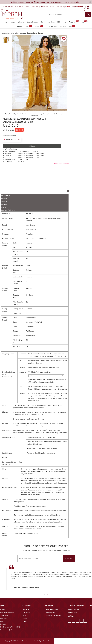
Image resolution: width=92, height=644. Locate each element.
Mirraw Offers (73, 613)
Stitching (4, 201)
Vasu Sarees (30, 225)
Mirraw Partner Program (53, 615)
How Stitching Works (7, 613)
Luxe (28, 26)
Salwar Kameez (33, 22)
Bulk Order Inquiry (61, 7)
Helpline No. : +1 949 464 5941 (10, 627)
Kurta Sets (30, 322)
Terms (25, 618)
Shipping (4, 199)
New (6, 22)
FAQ (2, 621)
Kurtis (43, 22)
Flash (72, 26)
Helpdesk (3, 624)
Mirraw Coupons (73, 610)
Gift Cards (76, 7)
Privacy (25, 621)
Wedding (74, 22)
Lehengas (21, 22)
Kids (59, 22)
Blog (24, 615)
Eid (85, 22)
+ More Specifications (60, 163)
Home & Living (51, 26)
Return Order (45, 7)
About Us (26, 610)
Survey (52, 7)
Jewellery (51, 22)
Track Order (35, 7)
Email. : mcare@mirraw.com (9, 630)
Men (65, 22)
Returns (4, 207)
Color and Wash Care (8, 210)
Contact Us (26, 613)
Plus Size (62, 26)
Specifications (6, 196)
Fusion (39, 26)
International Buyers (52, 610)
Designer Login (50, 613)
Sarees (13, 22)
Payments (4, 204)
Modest (20, 26)
